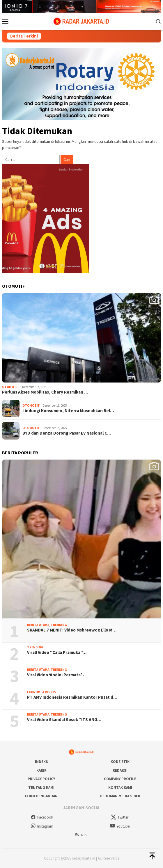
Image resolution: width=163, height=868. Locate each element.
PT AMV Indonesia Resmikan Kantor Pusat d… (72, 697)
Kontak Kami (120, 788)
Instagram (42, 826)
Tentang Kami (41, 788)
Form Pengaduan (41, 796)
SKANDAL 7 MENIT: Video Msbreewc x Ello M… (72, 630)
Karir (41, 770)
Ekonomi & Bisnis (41, 692)
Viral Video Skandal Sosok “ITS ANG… (64, 720)
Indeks (41, 762)
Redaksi (120, 770)
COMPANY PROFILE (120, 779)
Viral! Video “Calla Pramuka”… (57, 652)
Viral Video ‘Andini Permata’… (56, 675)
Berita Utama (38, 625)
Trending (59, 625)
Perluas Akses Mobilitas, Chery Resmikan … (45, 392)
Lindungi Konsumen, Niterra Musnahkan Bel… (68, 411)
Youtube (120, 826)
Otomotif (11, 387)
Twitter (120, 817)
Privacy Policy (41, 779)
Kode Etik (120, 762)
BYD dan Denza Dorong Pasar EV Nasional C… (67, 433)
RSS (81, 835)
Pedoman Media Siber (120, 796)
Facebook (42, 817)
